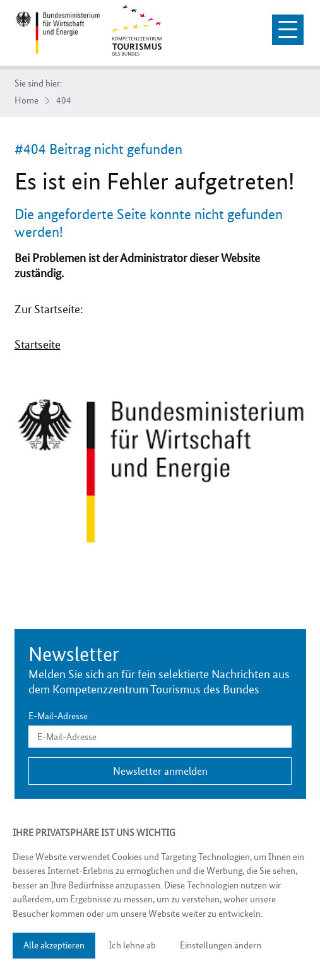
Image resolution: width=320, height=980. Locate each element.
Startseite (38, 345)
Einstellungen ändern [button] (221, 945)
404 (64, 101)
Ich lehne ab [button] (132, 945)
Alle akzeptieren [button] (54, 945)
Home (27, 101)
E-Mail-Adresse (58, 716)
